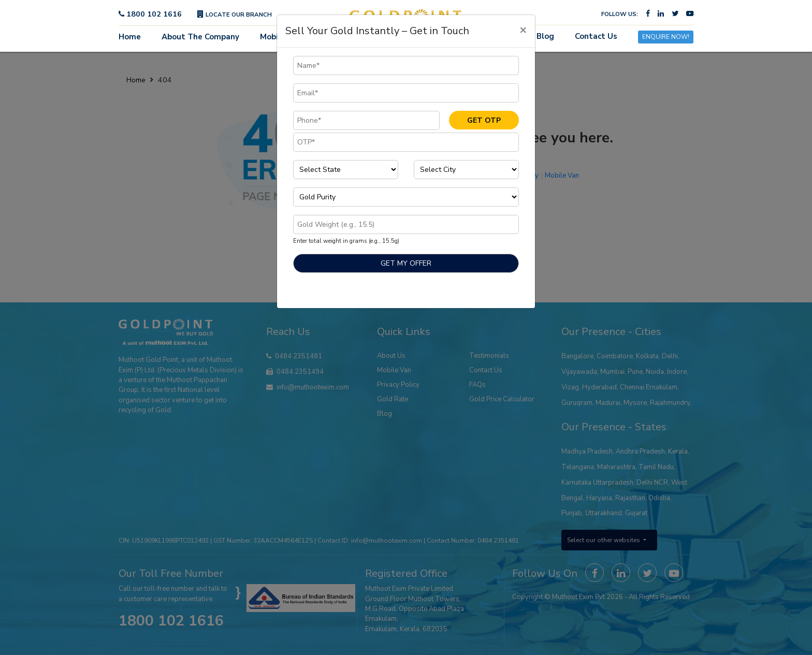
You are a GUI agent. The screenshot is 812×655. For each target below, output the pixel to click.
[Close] (523, 30)
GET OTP (484, 120)
